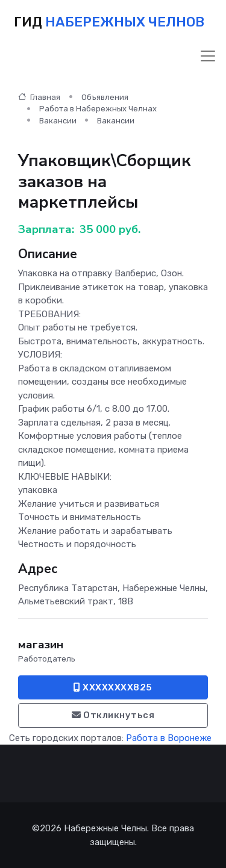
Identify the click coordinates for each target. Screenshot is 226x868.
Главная (39, 97)
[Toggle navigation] (208, 56)
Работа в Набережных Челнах (98, 109)
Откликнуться (113, 715)
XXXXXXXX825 (113, 687)
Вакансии (58, 121)
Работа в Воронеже (169, 738)
